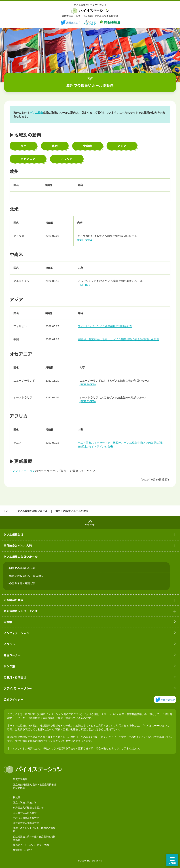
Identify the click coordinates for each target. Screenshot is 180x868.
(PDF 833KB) (88, 401)
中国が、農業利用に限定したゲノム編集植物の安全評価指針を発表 (119, 339)
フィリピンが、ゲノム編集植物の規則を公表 (105, 326)
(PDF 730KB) (86, 240)
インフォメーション (24, 471)
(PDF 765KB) (88, 384)
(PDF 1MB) (85, 285)
